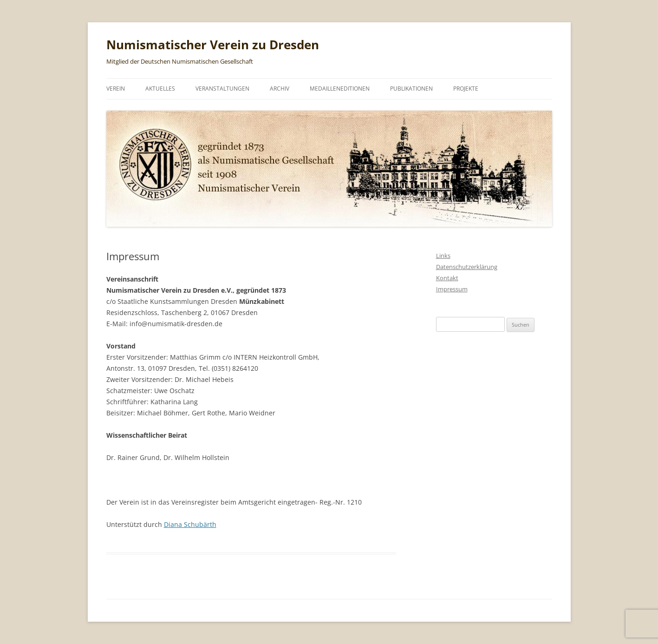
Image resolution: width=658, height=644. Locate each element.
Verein (116, 89)
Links (443, 256)
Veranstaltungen (222, 89)
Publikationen (411, 89)
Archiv (280, 89)
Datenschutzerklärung (467, 267)
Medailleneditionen (340, 89)
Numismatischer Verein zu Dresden (213, 45)
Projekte (466, 89)
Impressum (452, 289)
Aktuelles (160, 89)
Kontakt (447, 278)
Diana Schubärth (190, 524)
